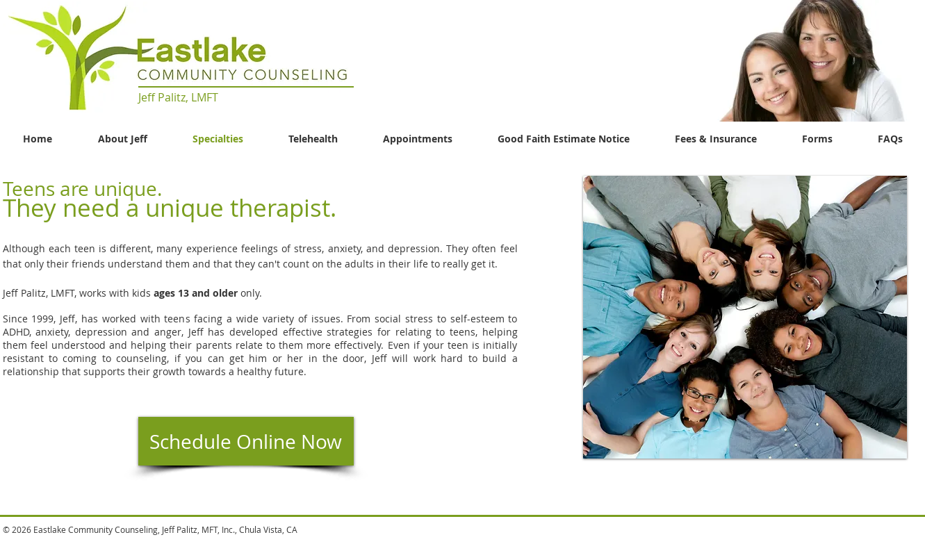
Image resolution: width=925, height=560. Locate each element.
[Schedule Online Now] (246, 441)
